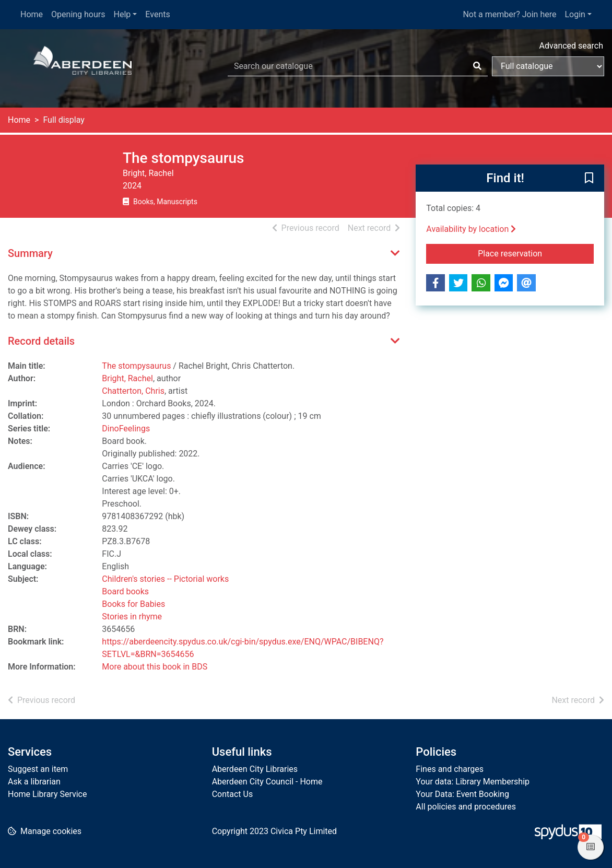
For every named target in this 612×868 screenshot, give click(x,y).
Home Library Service (47, 794)
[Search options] (548, 66)
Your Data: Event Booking (462, 794)
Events (157, 14)
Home (32, 14)
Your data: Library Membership (473, 782)
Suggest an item (38, 769)
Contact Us (233, 794)
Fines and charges (450, 769)
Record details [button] (41, 341)
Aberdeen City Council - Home (267, 782)
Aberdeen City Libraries (255, 769)
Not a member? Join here (509, 14)
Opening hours (78, 14)
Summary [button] (30, 253)
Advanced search (571, 46)
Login (575, 14)
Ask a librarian (34, 782)
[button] (589, 179)
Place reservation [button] (536, 253)
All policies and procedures (466, 807)
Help (122, 14)
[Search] (477, 66)
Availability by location (471, 229)
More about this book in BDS (155, 667)
